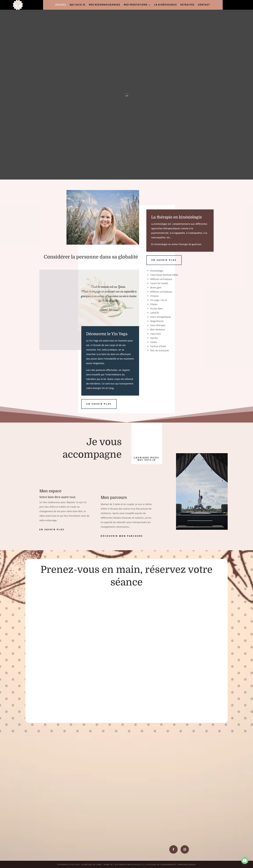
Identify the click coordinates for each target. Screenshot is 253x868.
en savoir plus (99, 404)
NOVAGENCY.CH (138, 864)
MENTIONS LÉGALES (187, 864)
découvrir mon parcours (122, 536)
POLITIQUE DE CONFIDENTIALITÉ (161, 864)
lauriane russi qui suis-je (147, 459)
